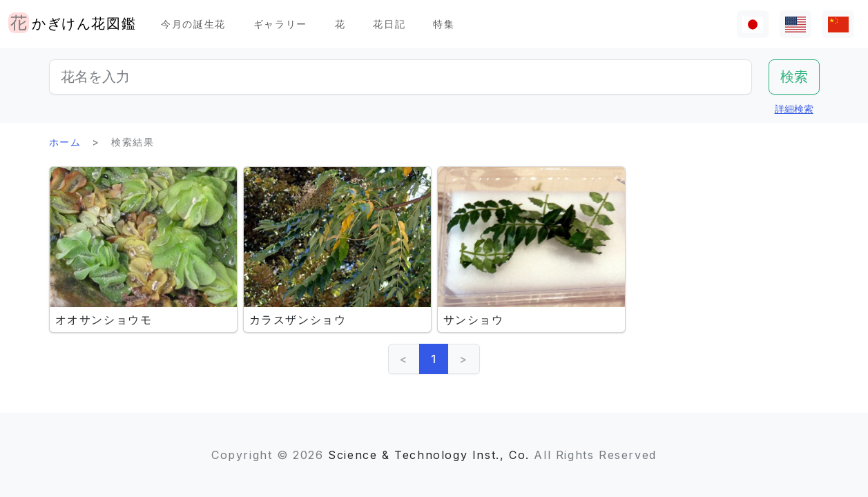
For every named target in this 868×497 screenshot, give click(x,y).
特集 (444, 24)
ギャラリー (280, 24)
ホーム (65, 142)
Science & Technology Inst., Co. (429, 455)
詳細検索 (794, 109)
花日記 (389, 24)
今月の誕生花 (193, 24)
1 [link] (434, 359)
